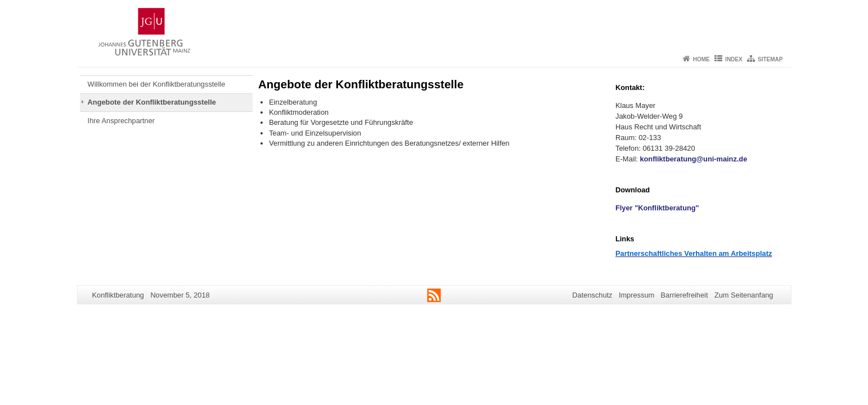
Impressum (637, 295)
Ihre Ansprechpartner (122, 121)
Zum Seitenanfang (744, 295)
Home (701, 59)
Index (734, 59)
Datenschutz (592, 295)
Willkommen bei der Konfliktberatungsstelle (157, 84)
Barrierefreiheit (685, 295)
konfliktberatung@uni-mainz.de (693, 159)
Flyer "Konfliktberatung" (657, 208)
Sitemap (770, 59)
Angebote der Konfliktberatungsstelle (152, 102)
